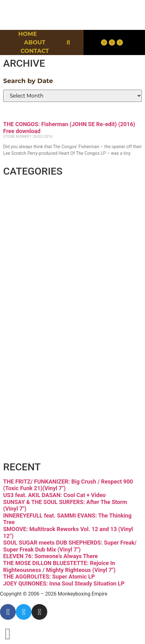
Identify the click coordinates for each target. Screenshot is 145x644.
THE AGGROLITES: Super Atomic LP (49, 577)
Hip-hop (36, 287)
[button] (68, 43)
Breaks (32, 194)
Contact (35, 51)
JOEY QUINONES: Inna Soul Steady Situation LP (64, 583)
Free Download (60, 450)
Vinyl (26, 427)
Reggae (35, 380)
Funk (26, 264)
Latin (26, 334)
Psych (29, 357)
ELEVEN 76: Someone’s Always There (50, 556)
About (35, 42)
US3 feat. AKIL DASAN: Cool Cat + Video (54, 495)
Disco (28, 217)
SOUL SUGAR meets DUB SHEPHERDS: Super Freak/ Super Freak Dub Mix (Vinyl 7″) (70, 546)
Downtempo (51, 241)
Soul (24, 403)
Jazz (24, 310)
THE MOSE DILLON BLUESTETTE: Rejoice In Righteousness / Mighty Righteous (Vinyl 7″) (59, 566)
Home (28, 34)
